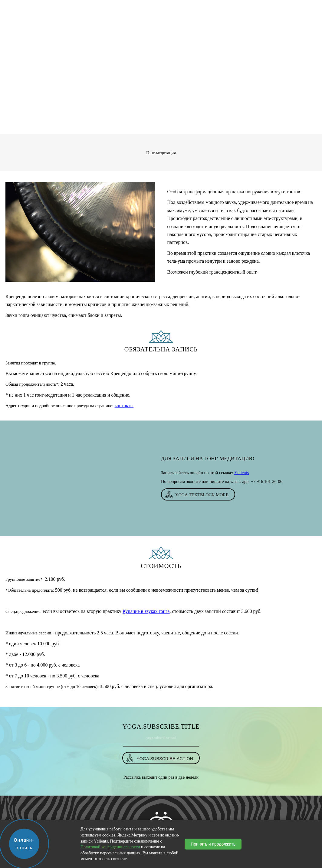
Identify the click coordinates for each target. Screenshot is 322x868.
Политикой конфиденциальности (110, 847)
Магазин (128, 8)
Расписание (176, 8)
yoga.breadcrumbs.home (139, 126)
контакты (124, 406)
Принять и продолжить (213, 844)
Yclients (241, 473)
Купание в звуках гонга (146, 611)
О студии (103, 8)
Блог (224, 8)
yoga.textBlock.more (202, 495)
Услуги (150, 8)
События (204, 8)
